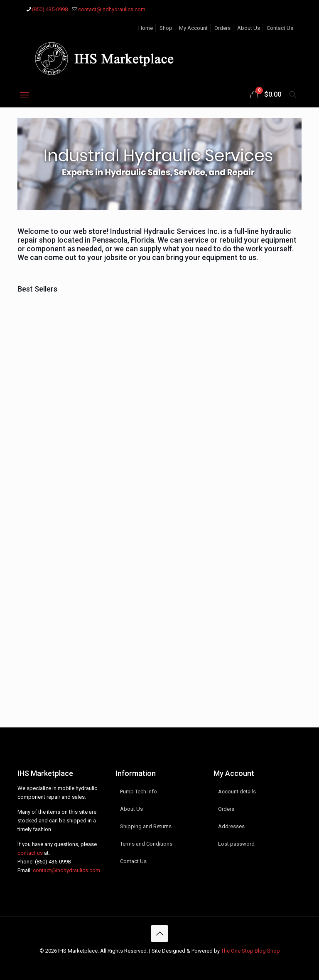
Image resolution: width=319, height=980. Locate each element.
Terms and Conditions (146, 844)
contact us (30, 853)
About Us (249, 28)
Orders (222, 28)
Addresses (231, 826)
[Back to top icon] (159, 934)
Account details (237, 792)
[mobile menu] (25, 95)
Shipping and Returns (146, 826)
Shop (166, 28)
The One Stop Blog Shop (250, 951)
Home (146, 28)
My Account (193, 28)
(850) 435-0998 (53, 862)
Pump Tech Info (139, 792)
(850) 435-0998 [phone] (50, 9)
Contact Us (280, 28)
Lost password (236, 844)
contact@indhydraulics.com (66, 870)
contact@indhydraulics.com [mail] (112, 9)
